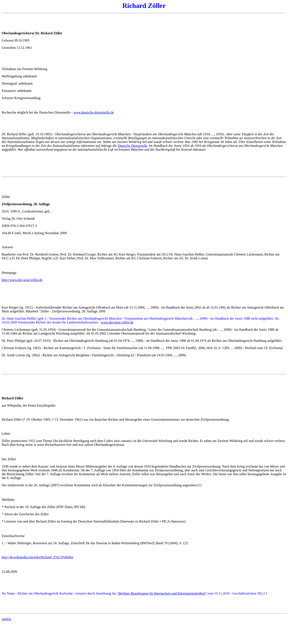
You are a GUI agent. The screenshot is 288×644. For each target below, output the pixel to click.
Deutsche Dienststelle (132, 146)
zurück (6, 619)
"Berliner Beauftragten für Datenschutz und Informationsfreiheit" (162, 593)
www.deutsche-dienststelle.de (94, 112)
